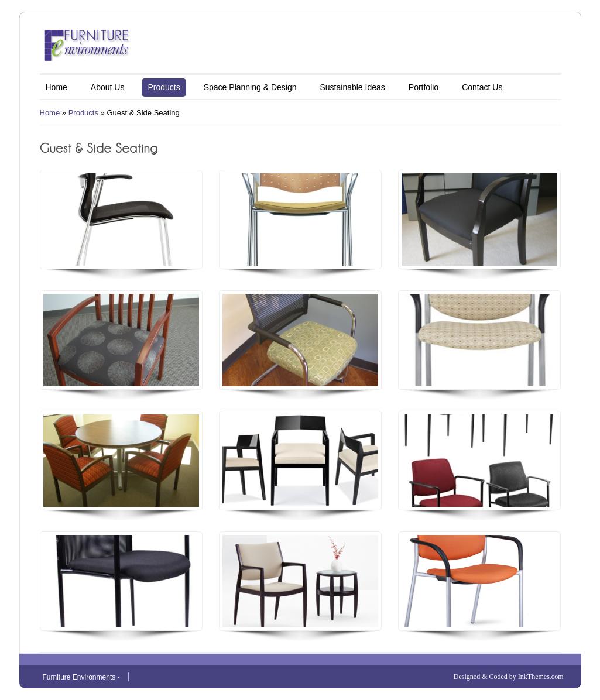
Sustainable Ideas (352, 87)
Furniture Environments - (81, 677)
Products (164, 87)
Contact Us (482, 87)
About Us (108, 87)
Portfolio (424, 87)
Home (56, 87)
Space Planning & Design (250, 87)
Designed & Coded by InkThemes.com (509, 677)
